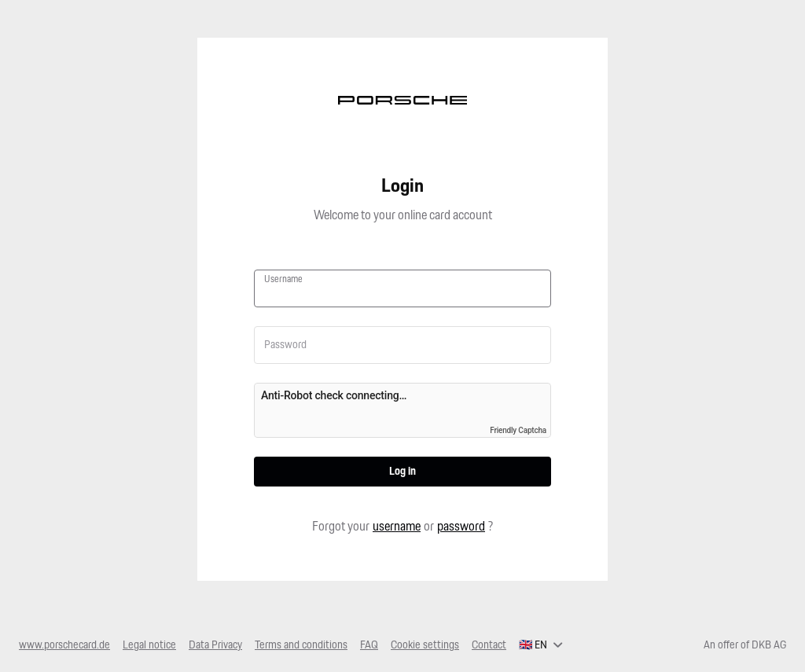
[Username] (402, 294)
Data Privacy (215, 645)
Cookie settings (425, 645)
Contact (489, 645)
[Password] (402, 345)
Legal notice (149, 645)
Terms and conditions (301, 645)
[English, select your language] (541, 645)
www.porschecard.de (64, 645)
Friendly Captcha (518, 430)
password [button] (461, 527)
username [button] (397, 527)
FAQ (369, 645)
